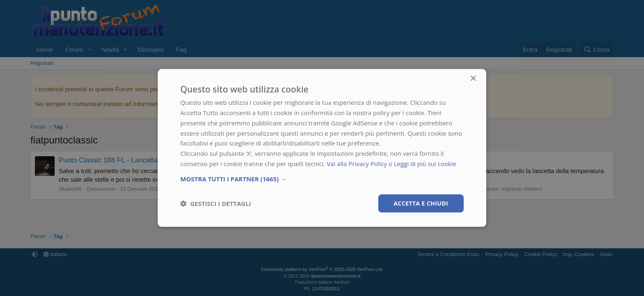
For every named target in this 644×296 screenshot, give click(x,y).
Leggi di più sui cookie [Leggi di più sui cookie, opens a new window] (425, 164)
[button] (322, 178)
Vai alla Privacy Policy (357, 164)
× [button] (473, 79)
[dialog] (322, 148)
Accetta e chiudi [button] (421, 203)
